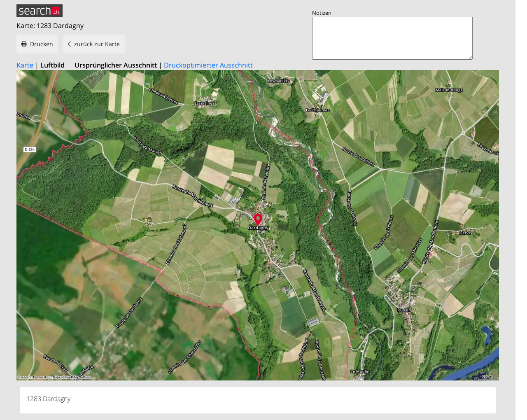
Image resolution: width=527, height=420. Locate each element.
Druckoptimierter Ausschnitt (208, 65)
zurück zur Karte (97, 44)
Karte (25, 65)
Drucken (42, 44)
